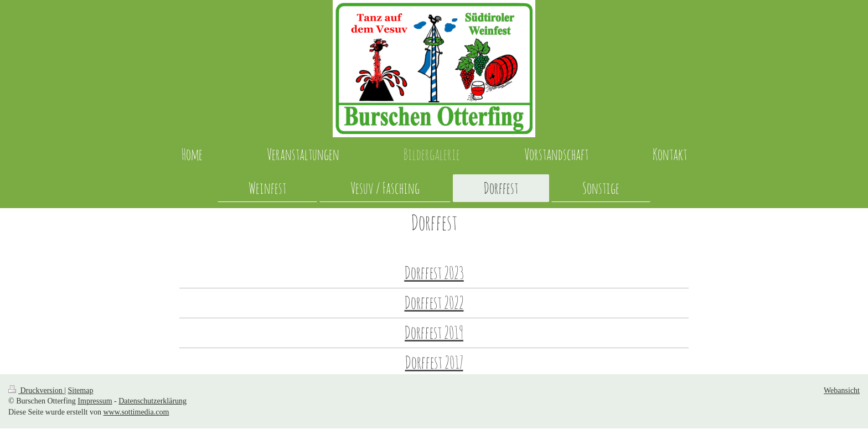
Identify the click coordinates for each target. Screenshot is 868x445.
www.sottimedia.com (136, 412)
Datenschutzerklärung (153, 401)
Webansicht (842, 390)
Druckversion (36, 390)
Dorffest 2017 (434, 362)
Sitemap (81, 390)
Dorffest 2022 (434, 302)
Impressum (95, 401)
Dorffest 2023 (434, 273)
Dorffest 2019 (434, 332)
